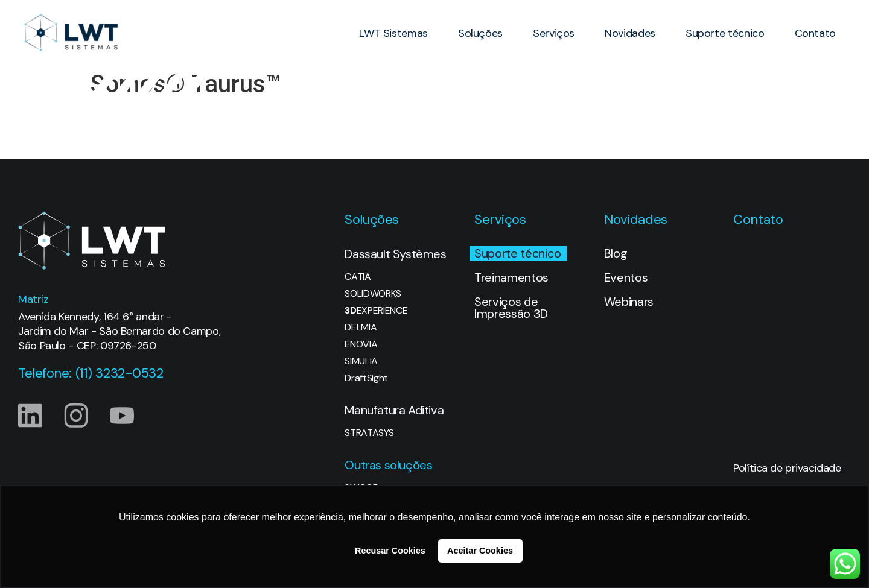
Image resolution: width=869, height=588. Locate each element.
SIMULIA (361, 361)
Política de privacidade (787, 468)
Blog (616, 253)
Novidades (630, 33)
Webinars (629, 302)
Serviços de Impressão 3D (511, 308)
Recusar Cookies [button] (390, 551)
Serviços (554, 33)
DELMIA (361, 327)
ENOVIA (361, 344)
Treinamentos (511, 277)
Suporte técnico (725, 33)
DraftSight (366, 378)
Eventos (626, 277)
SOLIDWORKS (373, 294)
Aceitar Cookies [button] (480, 551)
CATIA (358, 277)
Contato (815, 33)
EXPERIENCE (376, 311)
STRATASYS (369, 433)
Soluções (480, 33)
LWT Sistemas (393, 33)
